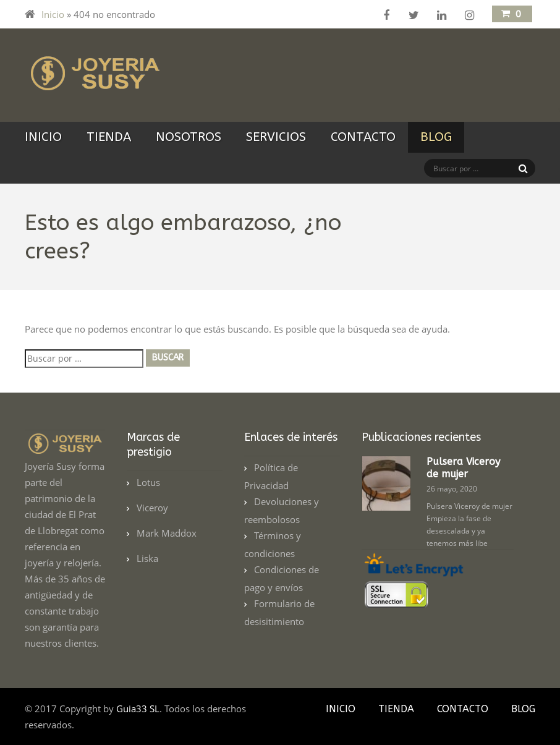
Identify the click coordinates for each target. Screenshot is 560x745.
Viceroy (152, 508)
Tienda (109, 137)
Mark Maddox (167, 533)
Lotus (148, 482)
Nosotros (189, 137)
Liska (147, 558)
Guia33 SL (138, 709)
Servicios (276, 137)
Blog (436, 137)
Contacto (363, 137)
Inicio (53, 14)
